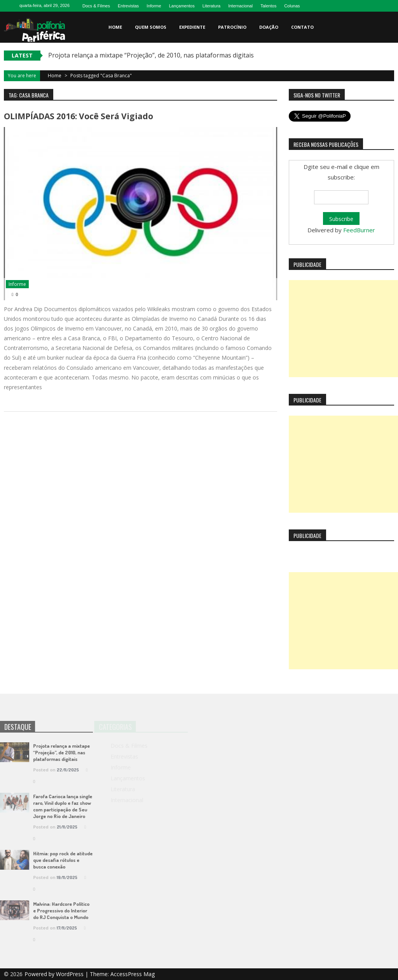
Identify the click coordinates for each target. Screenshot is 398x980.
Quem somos (151, 27)
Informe (154, 6)
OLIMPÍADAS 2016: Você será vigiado (79, 116)
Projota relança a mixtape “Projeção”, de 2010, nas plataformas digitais (151, 55)
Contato (302, 27)
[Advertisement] (343, 329)
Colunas (292, 6)
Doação (269, 27)
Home (115, 27)
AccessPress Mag (133, 974)
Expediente (192, 27)
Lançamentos (182, 6)
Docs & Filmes (96, 6)
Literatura (211, 6)
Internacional (240, 6)
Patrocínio (232, 27)
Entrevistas (128, 6)
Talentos (268, 6)
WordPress (71, 974)
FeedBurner (359, 230)
